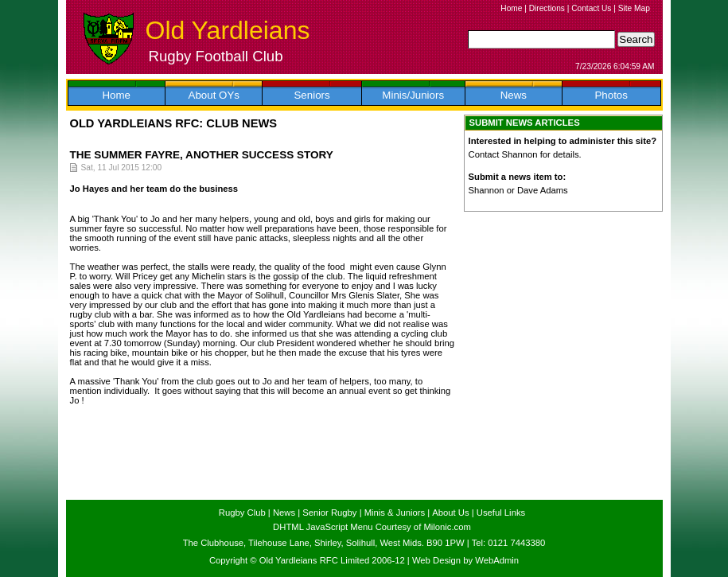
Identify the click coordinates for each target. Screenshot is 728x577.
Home (511, 8)
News (514, 95)
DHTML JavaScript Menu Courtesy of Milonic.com (372, 527)
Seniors (311, 95)
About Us (450, 513)
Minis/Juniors (413, 95)
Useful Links (501, 513)
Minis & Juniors (395, 513)
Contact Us (591, 8)
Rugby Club (242, 513)
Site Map (634, 8)
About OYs (214, 95)
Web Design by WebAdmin (465, 560)
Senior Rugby (329, 513)
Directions (547, 8)
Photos (611, 95)
